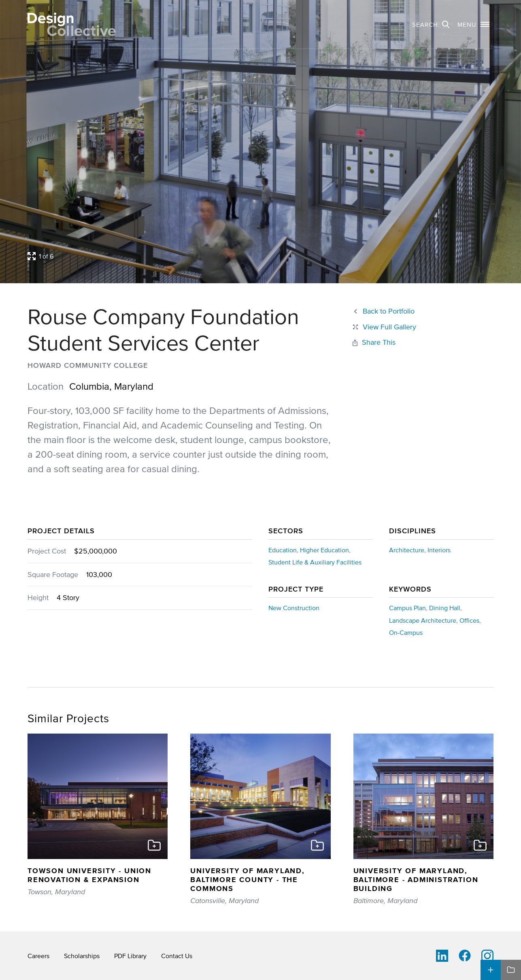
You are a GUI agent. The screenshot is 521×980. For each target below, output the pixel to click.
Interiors (439, 550)
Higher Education (324, 550)
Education (283, 550)
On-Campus (406, 632)
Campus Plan (407, 608)
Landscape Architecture (423, 620)
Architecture (407, 550)
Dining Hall (445, 608)
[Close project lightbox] (384, 327)
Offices (469, 620)
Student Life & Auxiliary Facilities (315, 562)
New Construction (294, 608)
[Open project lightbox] (200, 256)
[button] (473, 24)
